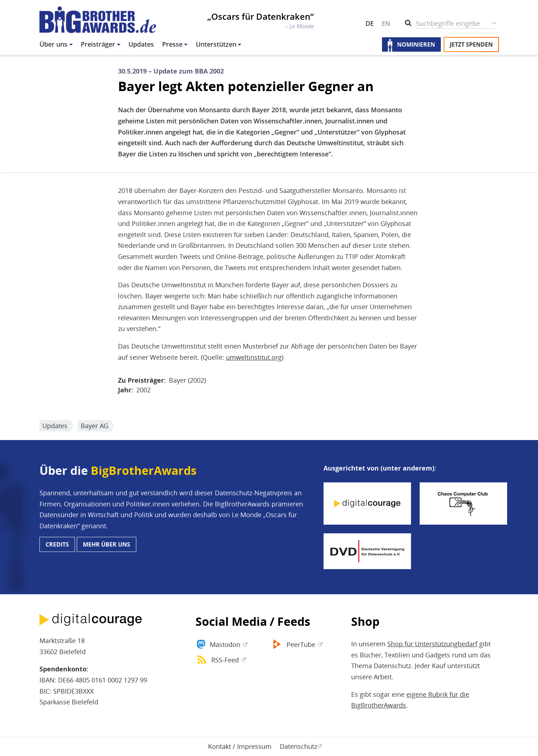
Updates (141, 44)
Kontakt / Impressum (240, 746)
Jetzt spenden (471, 44)
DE (370, 23)
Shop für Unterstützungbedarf (432, 644)
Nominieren (416, 44)
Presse (172, 44)
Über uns (53, 44)
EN (386, 23)
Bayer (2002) (187, 380)
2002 (143, 390)
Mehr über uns (107, 544)
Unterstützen (216, 44)
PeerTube (301, 644)
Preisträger (98, 44)
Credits (57, 544)
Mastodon (225, 644)
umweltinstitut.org (254, 357)
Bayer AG (95, 426)
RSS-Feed (225, 660)
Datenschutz (298, 746)
